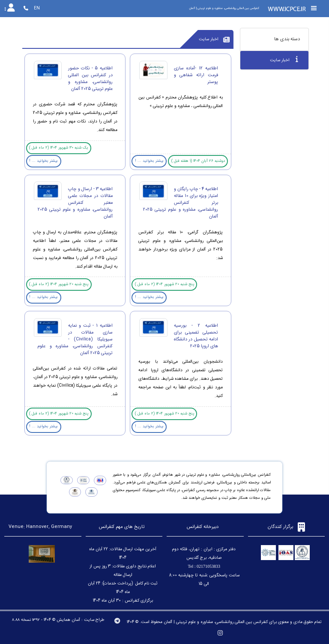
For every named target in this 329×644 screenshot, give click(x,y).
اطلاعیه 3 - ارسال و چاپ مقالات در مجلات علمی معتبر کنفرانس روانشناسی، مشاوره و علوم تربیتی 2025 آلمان (75, 203)
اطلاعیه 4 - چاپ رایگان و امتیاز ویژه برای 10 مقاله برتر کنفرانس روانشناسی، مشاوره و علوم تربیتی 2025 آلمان (181, 203)
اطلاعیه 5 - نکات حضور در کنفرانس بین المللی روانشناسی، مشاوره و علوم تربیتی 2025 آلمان (90, 78)
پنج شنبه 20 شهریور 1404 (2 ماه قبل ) (164, 284)
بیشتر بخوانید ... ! (149, 161)
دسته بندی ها (287, 39)
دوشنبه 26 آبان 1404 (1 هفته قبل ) (198, 161)
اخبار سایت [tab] (284, 60)
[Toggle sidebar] (314, 8)
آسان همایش (68, 620)
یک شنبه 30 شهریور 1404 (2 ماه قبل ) (58, 148)
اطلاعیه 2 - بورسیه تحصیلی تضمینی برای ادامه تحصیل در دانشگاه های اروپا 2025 (196, 336)
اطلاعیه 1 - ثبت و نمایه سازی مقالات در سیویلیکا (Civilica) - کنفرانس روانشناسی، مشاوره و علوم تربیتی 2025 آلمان (75, 339)
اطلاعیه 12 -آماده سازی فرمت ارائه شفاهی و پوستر (196, 75)
